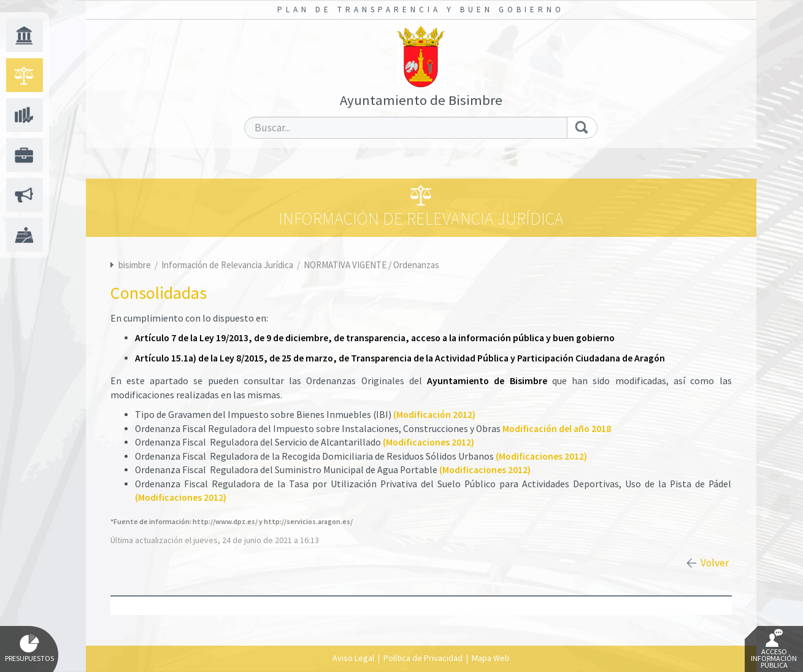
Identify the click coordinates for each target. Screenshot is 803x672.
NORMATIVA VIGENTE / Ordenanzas (371, 265)
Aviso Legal (353, 658)
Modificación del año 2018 (557, 429)
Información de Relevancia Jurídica (228, 265)
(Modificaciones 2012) (428, 442)
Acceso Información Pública (774, 649)
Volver (715, 563)
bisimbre (135, 265)
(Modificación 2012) (434, 415)
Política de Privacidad (423, 658)
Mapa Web (491, 658)
